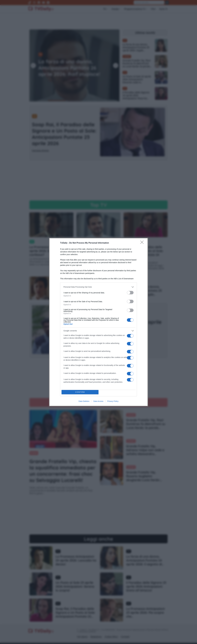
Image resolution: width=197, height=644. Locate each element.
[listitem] (98, 287)
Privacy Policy (113, 401)
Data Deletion (84, 401)
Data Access (98, 401)
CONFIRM (80, 392)
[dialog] (98, 322)
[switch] (130, 293)
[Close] (143, 243)
